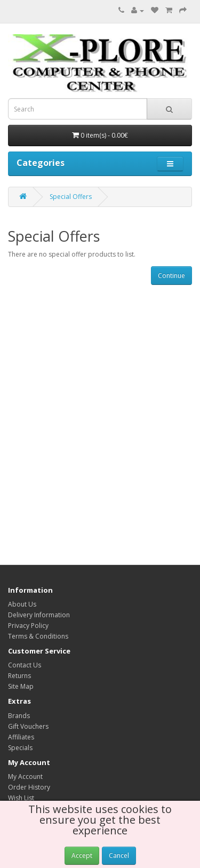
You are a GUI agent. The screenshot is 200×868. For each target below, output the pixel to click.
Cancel (119, 855)
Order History (29, 787)
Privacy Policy (28, 626)
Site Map (21, 686)
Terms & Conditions (38, 636)
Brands (19, 716)
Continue (171, 276)
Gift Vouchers (28, 726)
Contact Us (25, 665)
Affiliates (21, 737)
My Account (25, 777)
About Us (22, 604)
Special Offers (71, 197)
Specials (20, 748)
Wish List (21, 798)
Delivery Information (39, 615)
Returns (19, 676)
